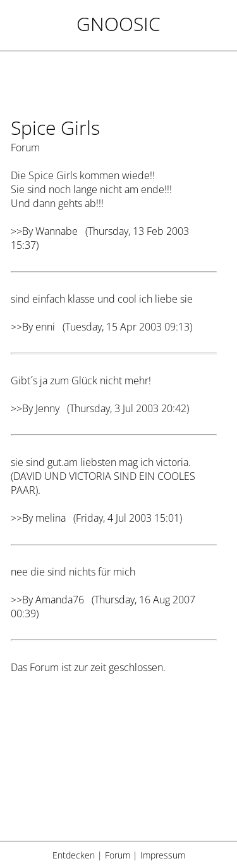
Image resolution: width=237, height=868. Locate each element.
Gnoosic (118, 24)
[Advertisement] (114, 765)
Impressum (163, 855)
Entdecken (74, 855)
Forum (118, 855)
